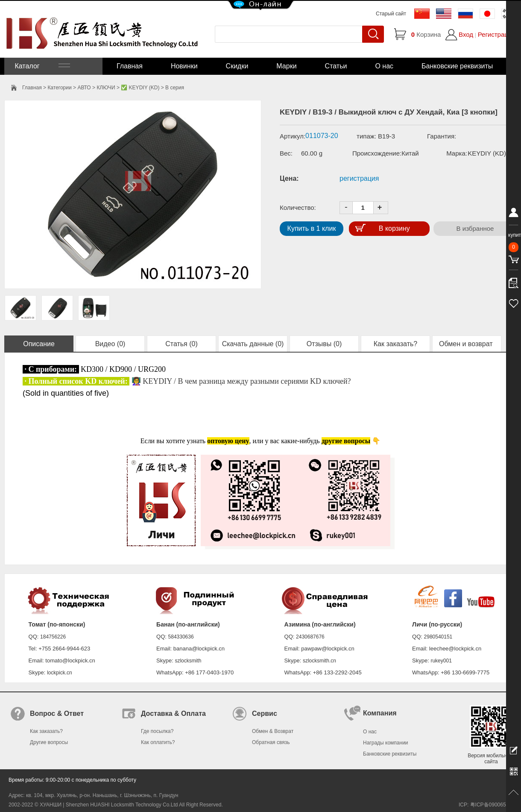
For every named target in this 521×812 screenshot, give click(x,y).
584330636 (181, 637)
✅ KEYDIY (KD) (140, 88)
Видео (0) (110, 344)
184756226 (53, 637)
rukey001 (441, 661)
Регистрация (497, 34)
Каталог (41, 66)
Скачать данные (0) (253, 344)
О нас (384, 66)
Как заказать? (395, 344)
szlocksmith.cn (319, 661)
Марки (286, 66)
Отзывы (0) (324, 344)
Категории (59, 88)
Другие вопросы (49, 742)
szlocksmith (188, 661)
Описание (39, 344)
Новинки (184, 66)
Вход (466, 34)
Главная (130, 66)
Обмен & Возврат (273, 731)
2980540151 (438, 637)
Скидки (237, 66)
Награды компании (386, 743)
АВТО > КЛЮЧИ (96, 88)
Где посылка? (157, 731)
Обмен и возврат (467, 344)
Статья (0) (181, 344)
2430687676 (310, 637)
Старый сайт (391, 14)
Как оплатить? (158, 742)
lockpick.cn (60, 673)
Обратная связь (271, 742)
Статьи (336, 66)
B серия (175, 88)
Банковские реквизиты (457, 66)
